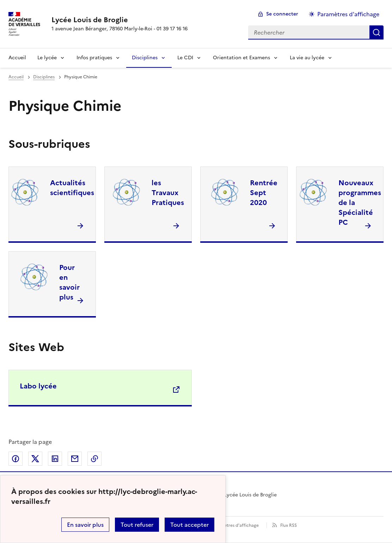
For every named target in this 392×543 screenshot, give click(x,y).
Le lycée (47, 58)
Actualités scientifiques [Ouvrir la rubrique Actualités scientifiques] (72, 188)
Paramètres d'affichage (235, 525)
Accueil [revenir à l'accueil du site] (16, 77)
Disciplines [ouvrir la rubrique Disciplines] (44, 77)
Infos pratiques (94, 58)
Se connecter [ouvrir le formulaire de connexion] (282, 14)
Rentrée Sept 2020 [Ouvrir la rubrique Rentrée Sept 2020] (264, 193)
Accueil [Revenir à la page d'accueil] (17, 58)
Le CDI (185, 58)
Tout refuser (137, 525)
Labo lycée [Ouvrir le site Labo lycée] (38, 386)
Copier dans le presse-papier (94, 459)
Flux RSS (289, 525)
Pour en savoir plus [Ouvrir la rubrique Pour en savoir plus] (69, 282)
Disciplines (145, 58)
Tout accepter (189, 525)
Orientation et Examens (241, 58)
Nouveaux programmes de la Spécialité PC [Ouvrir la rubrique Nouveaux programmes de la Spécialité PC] (360, 203)
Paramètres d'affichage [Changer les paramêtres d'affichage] (348, 14)
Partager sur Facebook (16, 459)
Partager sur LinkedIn (55, 459)
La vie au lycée (307, 58)
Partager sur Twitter (35, 459)
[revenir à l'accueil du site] (120, 20)
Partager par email (75, 459)
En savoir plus (85, 525)
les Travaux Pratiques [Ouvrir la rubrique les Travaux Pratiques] (168, 193)
